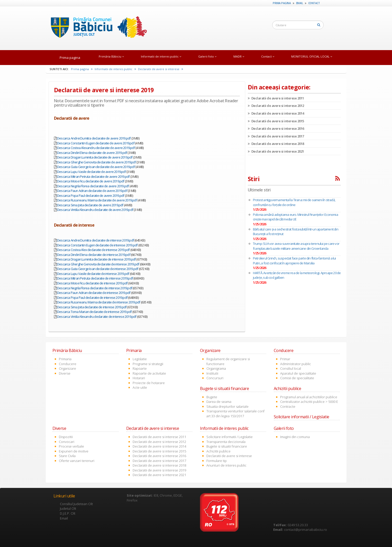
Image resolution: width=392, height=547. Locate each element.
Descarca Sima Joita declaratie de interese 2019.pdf (92, 307)
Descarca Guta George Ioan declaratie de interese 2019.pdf (98, 269)
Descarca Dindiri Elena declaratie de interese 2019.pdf (94, 255)
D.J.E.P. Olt (68, 513)
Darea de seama (219, 402)
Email (300, 3)
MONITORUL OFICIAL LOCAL (312, 56)
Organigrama (216, 368)
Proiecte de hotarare (149, 383)
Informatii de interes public (161, 56)
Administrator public (296, 364)
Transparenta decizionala (226, 442)
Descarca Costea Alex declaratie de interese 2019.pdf (93, 250)
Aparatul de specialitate (298, 373)
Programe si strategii (148, 364)
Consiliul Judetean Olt (76, 504)
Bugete (212, 397)
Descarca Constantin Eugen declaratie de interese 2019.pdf (97, 245)
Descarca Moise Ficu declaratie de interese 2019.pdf (92, 283)
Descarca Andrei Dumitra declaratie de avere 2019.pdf (94, 138)
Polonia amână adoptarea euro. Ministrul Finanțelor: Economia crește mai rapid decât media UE (295, 217)
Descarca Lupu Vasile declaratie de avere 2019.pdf (92, 172)
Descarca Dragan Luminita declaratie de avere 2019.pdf (95, 157)
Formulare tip (217, 461)
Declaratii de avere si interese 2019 (159, 470)
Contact (314, 3)
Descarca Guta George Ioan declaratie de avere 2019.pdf (96, 167)
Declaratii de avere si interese (161, 69)
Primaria (65, 359)
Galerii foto (207, 56)
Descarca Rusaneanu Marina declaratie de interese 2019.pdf (99, 302)
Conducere (68, 364)
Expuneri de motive (74, 451)
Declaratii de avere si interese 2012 (276, 106)
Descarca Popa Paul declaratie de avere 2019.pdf (91, 196)
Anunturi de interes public (226, 465)
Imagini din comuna (295, 437)
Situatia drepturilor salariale (227, 406)
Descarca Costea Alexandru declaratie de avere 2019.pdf (96, 148)
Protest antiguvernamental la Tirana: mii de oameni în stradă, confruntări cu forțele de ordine (294, 202)
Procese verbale (71, 446)
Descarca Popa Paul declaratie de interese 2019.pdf (92, 298)
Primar (285, 359)
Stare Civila (67, 456)
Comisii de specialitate (297, 378)
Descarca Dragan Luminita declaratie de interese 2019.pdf (96, 259)
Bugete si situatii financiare (227, 446)
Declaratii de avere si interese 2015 (276, 121)
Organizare (67, 368)
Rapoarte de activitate (149, 373)
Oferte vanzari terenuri (77, 461)
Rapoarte (140, 368)
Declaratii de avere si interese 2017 (276, 136)
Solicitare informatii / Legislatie (230, 437)
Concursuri (215, 378)
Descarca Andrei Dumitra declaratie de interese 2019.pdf (95, 240)
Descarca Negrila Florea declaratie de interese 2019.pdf (95, 288)
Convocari (67, 442)
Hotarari (139, 378)
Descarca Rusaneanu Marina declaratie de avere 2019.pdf (97, 200)
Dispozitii (66, 437)
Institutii (212, 373)
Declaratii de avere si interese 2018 (276, 144)
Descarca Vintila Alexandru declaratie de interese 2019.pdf (97, 317)
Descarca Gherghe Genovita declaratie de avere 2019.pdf (97, 162)
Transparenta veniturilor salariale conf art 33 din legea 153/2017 (235, 414)
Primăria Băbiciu (111, 56)
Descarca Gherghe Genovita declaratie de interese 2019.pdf (98, 264)
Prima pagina (282, 3)
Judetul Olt (68, 508)
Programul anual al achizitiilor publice (309, 397)
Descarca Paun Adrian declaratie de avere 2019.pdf (92, 191)
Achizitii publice (218, 451)
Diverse (65, 373)
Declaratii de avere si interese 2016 (276, 128)
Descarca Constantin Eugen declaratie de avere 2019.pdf (96, 143)
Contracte (288, 406)
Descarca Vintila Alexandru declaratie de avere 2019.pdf (95, 210)
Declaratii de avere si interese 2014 (276, 113)
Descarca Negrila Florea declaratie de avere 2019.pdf (93, 186)
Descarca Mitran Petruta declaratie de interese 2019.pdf (95, 278)
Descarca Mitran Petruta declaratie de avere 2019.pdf (93, 177)
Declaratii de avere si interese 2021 (276, 151)
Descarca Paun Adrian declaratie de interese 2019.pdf (94, 293)
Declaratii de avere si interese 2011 (276, 98)
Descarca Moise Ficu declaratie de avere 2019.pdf (91, 181)
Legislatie (140, 359)
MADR (239, 56)
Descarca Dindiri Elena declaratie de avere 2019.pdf (92, 153)
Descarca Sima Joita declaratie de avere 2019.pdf (90, 205)
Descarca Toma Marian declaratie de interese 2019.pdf (94, 312)
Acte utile (140, 387)
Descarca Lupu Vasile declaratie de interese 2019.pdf (93, 274)
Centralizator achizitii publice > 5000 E (309, 402)
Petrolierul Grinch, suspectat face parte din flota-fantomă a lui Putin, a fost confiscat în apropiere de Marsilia (294, 261)
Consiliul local (291, 368)
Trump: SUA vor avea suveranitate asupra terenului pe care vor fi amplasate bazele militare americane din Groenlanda (296, 246)
